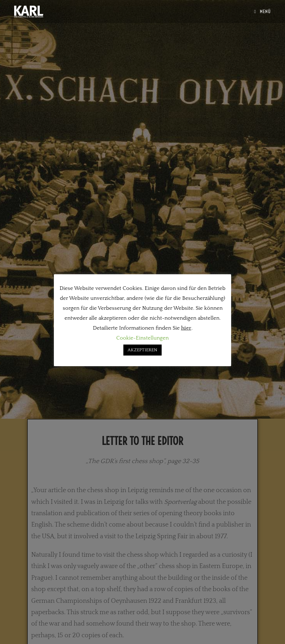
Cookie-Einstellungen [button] (142, 338)
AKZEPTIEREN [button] (142, 350)
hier (186, 328)
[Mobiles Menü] (262, 11)
